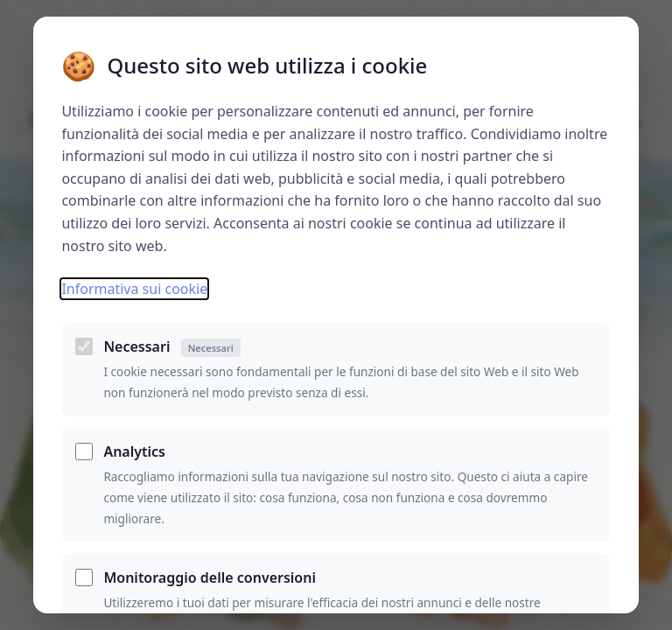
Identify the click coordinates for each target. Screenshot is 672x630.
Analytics (134, 451)
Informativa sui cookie (134, 289)
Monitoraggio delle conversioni (210, 577)
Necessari (171, 347)
